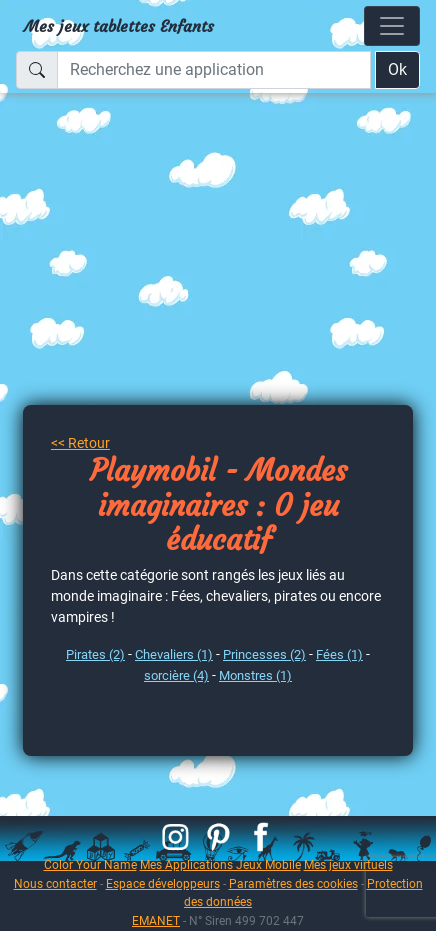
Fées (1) (339, 654)
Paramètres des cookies (293, 883)
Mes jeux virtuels (348, 864)
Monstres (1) (255, 675)
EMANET (156, 920)
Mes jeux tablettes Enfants (119, 26)
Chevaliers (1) (174, 654)
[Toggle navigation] (392, 26)
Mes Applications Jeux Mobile (220, 864)
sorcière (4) (176, 675)
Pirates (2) (95, 654)
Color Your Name (90, 864)
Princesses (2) (264, 654)
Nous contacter (55, 883)
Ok (397, 69)
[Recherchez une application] (214, 70)
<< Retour (80, 443)
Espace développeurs (163, 883)
